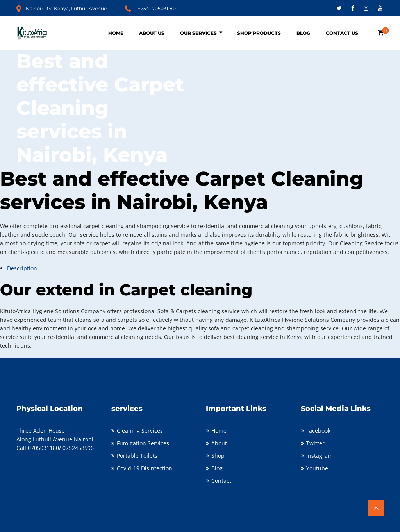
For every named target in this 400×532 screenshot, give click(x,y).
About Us (152, 33)
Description (22, 268)
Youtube (317, 468)
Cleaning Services (140, 431)
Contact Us (342, 33)
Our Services (198, 33)
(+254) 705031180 (156, 8)
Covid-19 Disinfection (145, 468)
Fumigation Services (143, 443)
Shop (218, 456)
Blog (303, 33)
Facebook (318, 431)
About (219, 443)
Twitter (315, 443)
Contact (221, 481)
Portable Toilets (137, 456)
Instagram (320, 456)
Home (116, 33)
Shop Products (259, 33)
